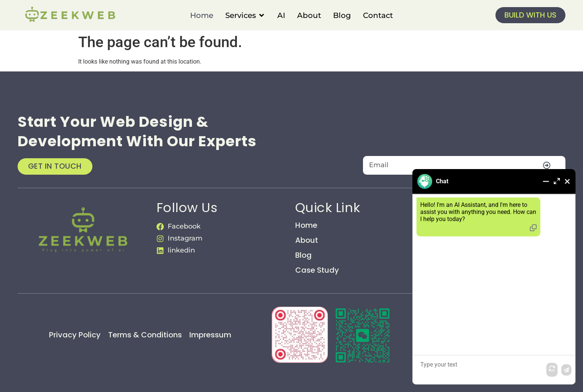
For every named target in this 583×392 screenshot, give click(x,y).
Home (306, 225)
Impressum (210, 335)
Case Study (317, 270)
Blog (303, 255)
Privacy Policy (75, 335)
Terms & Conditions (145, 335)
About (307, 240)
